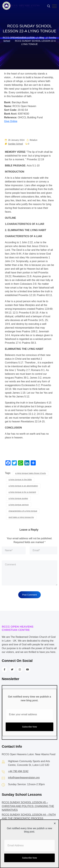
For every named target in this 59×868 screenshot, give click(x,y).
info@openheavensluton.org (24, 778)
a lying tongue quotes (18, 498)
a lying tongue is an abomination (23, 486)
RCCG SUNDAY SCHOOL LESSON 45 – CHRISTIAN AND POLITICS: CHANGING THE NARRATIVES (28, 806)
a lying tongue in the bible (20, 479)
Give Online (11, 121)
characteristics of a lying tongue (23, 511)
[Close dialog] (55, 824)
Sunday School (15, 144)
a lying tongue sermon (19, 505)
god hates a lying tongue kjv (21, 517)
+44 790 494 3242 (18, 771)
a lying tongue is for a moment (22, 492)
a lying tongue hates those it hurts (31, 473)
